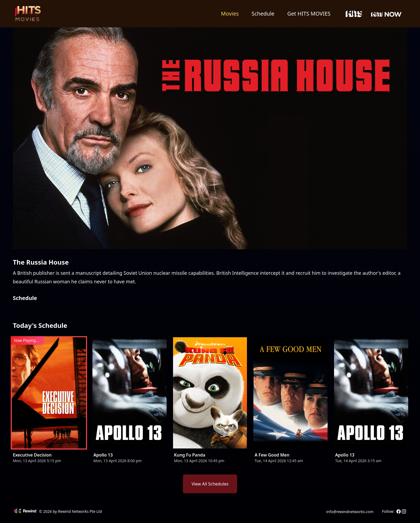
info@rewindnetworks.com (350, 512)
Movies (230, 14)
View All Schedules (210, 484)
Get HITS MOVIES (309, 14)
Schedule (263, 14)
